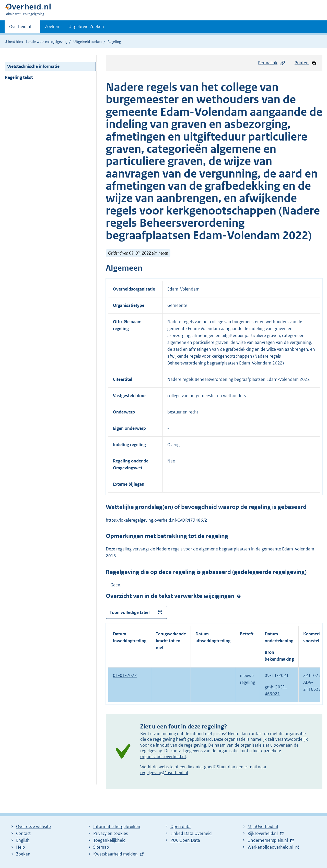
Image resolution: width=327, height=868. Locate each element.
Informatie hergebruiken (117, 826)
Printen (306, 63)
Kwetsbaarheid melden (115, 854)
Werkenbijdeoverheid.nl (270, 847)
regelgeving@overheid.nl (164, 773)
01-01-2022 (125, 675)
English (23, 840)
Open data (180, 826)
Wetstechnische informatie (33, 66)
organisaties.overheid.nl (163, 757)
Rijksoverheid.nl (263, 833)
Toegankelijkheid (109, 840)
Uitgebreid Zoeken (86, 27)
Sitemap (101, 847)
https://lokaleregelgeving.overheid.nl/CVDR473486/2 (156, 520)
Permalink (272, 63)
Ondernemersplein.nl (268, 840)
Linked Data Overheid (191, 833)
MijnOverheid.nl (263, 826)
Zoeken (52, 27)
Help (21, 847)
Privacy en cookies (110, 833)
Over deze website (33, 826)
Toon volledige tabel (130, 612)
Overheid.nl (20, 28)
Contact (23, 833)
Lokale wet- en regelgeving (47, 42)
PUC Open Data (185, 840)
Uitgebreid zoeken (87, 42)
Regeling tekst (19, 77)
